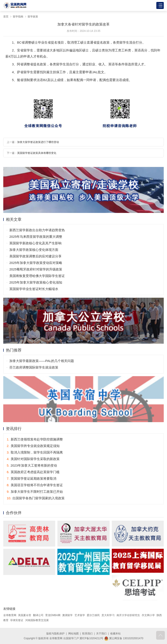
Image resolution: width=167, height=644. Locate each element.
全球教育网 (10, 615)
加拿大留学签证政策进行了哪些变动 (38, 142)
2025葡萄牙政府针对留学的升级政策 (36, 269)
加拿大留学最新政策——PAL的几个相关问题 (42, 361)
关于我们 (101, 634)
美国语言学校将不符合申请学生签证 (35, 485)
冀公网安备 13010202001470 (124, 638)
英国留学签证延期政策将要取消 (32, 478)
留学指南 (18, 17)
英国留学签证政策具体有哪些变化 (37, 153)
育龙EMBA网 (53, 615)
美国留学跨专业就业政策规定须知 (33, 446)
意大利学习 (108, 615)
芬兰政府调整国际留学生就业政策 (34, 367)
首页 (6, 17)
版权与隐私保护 (55, 634)
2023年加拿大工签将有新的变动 (32, 465)
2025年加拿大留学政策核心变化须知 (36, 282)
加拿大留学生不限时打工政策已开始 (35, 492)
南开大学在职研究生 (128, 615)
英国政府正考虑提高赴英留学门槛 (33, 472)
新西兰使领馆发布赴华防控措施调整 (35, 439)
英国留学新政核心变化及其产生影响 (35, 243)
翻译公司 (38, 615)
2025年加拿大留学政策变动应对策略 (36, 263)
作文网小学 (148, 615)
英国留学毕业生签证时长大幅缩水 (34, 289)
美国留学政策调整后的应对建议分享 (35, 256)
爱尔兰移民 (93, 615)
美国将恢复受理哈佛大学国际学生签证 (37, 276)
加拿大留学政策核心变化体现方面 (34, 250)
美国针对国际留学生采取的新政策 (33, 459)
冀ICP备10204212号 (91, 638)
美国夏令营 (25, 615)
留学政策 (33, 17)
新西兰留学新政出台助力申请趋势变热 (37, 230)
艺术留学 (80, 615)
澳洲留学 (67, 615)
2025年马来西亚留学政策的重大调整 (36, 237)
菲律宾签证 (17, 620)
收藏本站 (115, 634)
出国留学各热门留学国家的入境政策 (36, 498)
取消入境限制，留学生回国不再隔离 (35, 452)
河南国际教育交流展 (37, 620)
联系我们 (87, 634)
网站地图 (73, 634)
